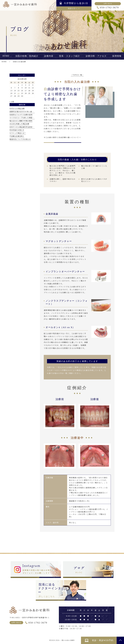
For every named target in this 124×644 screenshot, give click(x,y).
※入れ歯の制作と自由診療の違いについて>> (62, 137)
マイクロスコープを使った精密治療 (23, 118)
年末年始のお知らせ (17, 130)
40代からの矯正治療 (17, 108)
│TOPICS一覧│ (77, 75)
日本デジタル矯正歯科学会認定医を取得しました (28, 127)
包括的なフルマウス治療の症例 (21, 115)
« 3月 (12, 102)
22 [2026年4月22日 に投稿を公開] (19, 93)
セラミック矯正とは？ (18, 133)
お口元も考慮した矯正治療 (19, 124)
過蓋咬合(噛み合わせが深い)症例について (25, 112)
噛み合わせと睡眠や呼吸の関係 (21, 121)
